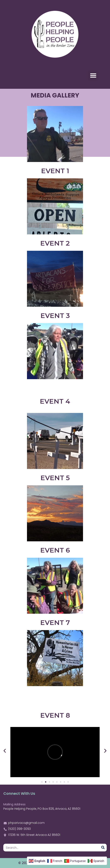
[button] (93, 75)
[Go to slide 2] (46, 782)
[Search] (103, 848)
